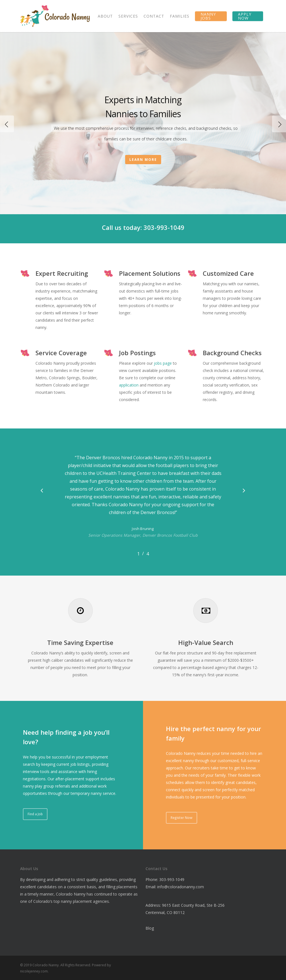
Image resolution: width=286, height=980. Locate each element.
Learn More (143, 160)
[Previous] (7, 124)
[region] (143, 502)
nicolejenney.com (34, 971)
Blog (150, 928)
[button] (42, 491)
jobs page (163, 363)
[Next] (279, 124)
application (129, 385)
